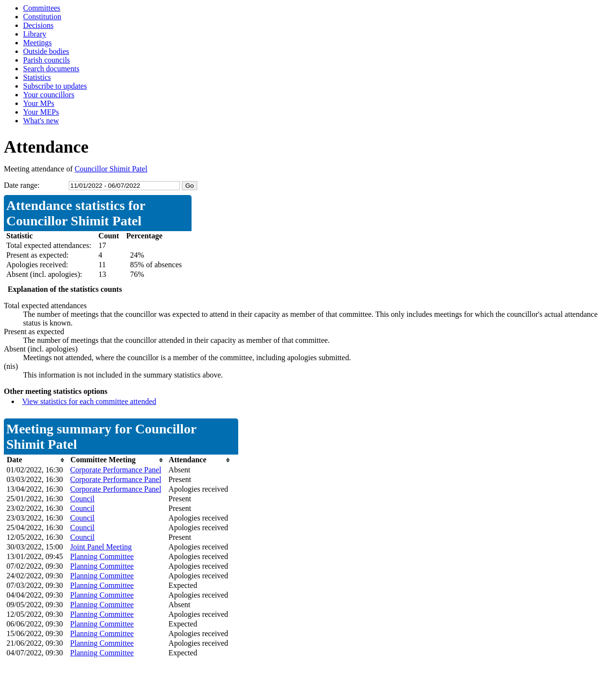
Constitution (42, 17)
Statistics (37, 77)
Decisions (38, 25)
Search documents (51, 69)
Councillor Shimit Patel (111, 169)
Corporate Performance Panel (116, 470)
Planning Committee (102, 556)
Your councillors (49, 95)
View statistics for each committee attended (89, 401)
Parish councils (46, 60)
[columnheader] (36, 460)
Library (35, 34)
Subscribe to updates (55, 86)
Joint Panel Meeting (101, 547)
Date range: (22, 185)
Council (83, 499)
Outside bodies (46, 51)
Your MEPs (41, 112)
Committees (42, 8)
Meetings (38, 43)
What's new (41, 121)
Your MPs (39, 103)
